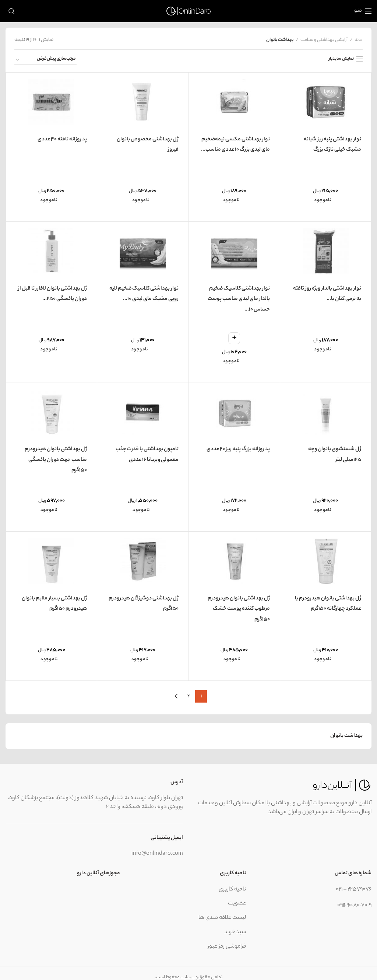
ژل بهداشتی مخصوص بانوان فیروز (148, 143)
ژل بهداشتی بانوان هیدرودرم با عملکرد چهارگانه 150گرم (328, 596)
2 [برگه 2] (188, 687)
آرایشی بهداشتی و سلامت (324, 40)
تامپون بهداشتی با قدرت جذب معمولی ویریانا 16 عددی (147, 449)
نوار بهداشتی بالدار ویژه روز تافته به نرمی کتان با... (327, 290)
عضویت (237, 895)
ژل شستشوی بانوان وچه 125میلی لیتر (326, 449)
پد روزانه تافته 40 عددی (62, 138)
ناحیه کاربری (232, 881)
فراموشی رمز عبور (227, 938)
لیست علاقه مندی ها (222, 909)
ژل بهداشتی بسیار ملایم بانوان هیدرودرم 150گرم (55, 596)
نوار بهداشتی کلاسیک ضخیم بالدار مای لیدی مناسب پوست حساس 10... (239, 296)
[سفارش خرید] (45, 60)
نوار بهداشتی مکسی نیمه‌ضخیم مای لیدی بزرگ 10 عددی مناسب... (235, 143)
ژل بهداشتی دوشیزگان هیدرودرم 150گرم (143, 596)
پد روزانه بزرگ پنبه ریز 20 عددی (238, 444)
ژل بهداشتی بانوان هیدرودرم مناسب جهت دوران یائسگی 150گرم (56, 455)
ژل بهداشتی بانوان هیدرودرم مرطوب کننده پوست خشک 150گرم (239, 601)
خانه (359, 40)
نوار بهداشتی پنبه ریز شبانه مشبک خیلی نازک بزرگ (333, 143)
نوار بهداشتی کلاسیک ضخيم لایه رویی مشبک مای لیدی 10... (144, 290)
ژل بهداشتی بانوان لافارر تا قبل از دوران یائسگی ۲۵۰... (53, 290)
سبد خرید (235, 924)
